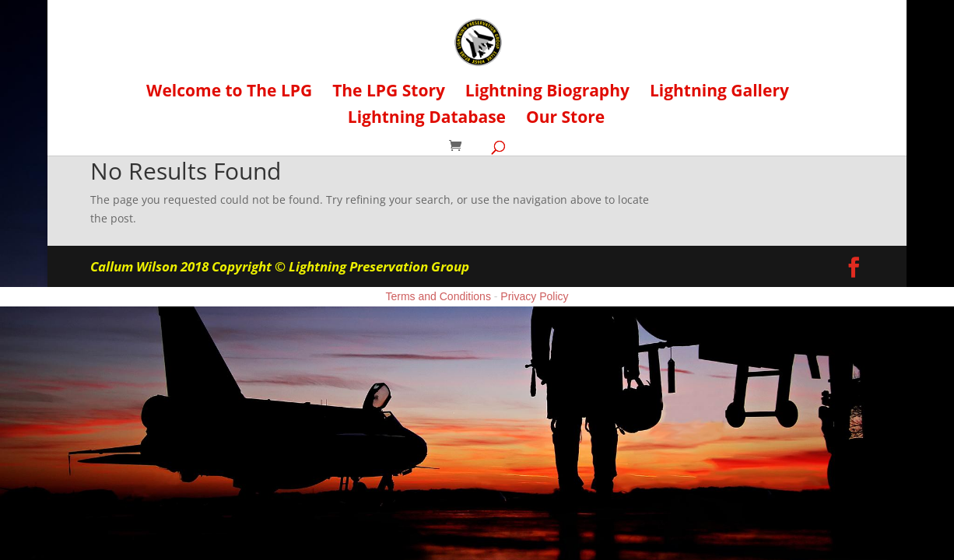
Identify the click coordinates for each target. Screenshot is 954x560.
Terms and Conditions (438, 296)
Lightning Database (427, 119)
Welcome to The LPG (229, 93)
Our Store (565, 119)
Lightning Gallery (719, 93)
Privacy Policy (534, 296)
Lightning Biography (547, 93)
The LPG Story (389, 93)
